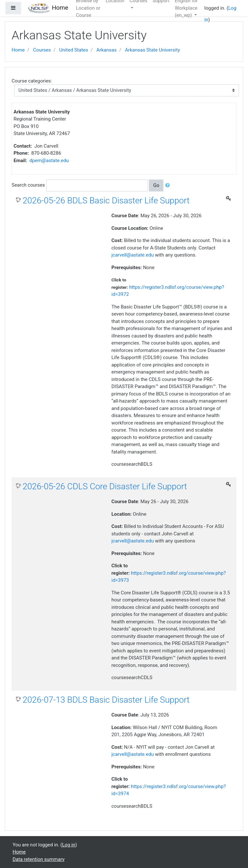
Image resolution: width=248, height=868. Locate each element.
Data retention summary (39, 859)
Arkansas (107, 50)
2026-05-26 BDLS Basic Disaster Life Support (106, 200)
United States (73, 50)
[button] (169, 185)
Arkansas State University (152, 50)
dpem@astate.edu (49, 161)
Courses (42, 50)
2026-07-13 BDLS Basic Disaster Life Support (106, 700)
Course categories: (32, 81)
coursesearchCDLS (132, 678)
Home (18, 50)
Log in (69, 845)
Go (156, 185)
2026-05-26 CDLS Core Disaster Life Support (105, 486)
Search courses (28, 185)
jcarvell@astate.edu (133, 255)
